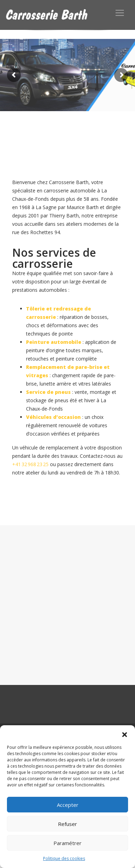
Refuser (67, 824)
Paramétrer (67, 843)
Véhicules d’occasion (53, 417)
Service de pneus (48, 392)
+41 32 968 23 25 (30, 464)
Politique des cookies (64, 858)
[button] (125, 734)
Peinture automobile (54, 342)
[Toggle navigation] (120, 13)
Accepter (68, 805)
